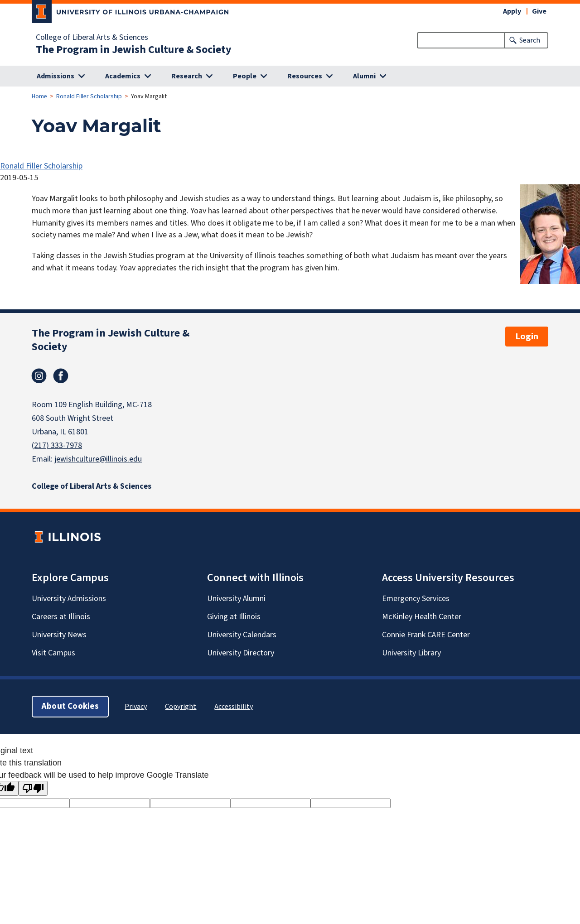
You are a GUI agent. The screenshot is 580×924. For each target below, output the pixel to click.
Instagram (39, 376)
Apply (512, 11)
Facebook (61, 376)
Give (539, 11)
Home (39, 96)
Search (530, 40)
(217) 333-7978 (57, 445)
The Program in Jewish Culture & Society (134, 50)
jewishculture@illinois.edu (98, 459)
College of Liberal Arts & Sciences (92, 38)
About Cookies (70, 706)
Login (527, 337)
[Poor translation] (33, 788)
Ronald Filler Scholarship (89, 96)
